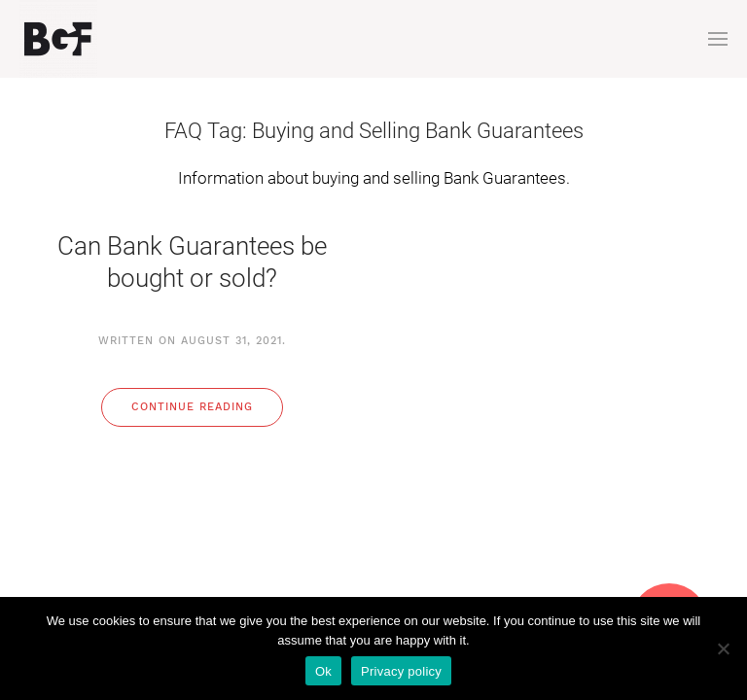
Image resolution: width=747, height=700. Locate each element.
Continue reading (192, 407)
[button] (718, 39)
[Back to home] (58, 39)
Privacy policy (401, 671)
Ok (323, 671)
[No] (723, 648)
